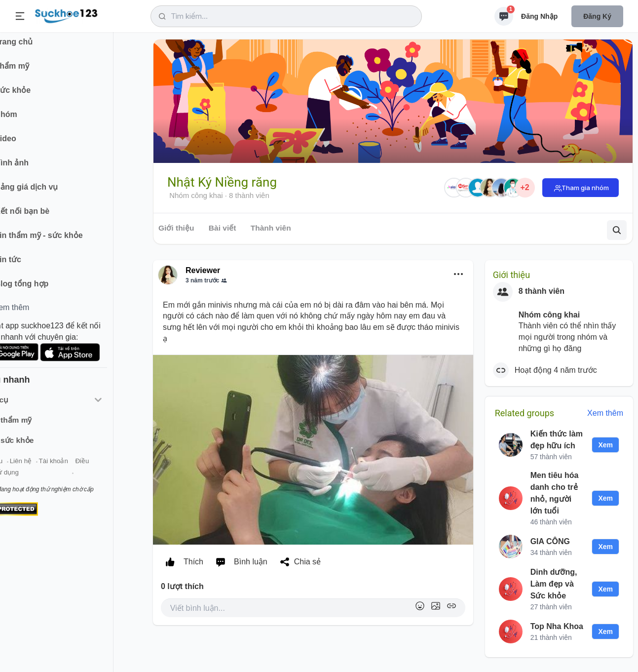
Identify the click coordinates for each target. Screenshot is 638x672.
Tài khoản (88, 468)
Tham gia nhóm (585, 188)
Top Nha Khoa (557, 626)
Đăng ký (597, 16)
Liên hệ (55, 468)
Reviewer (203, 270)
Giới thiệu (23, 468)
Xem (605, 445)
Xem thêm (605, 413)
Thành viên (271, 228)
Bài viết (223, 228)
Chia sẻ (298, 562)
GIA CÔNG (550, 541)
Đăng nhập (539, 16)
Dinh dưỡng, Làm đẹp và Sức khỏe (554, 584)
